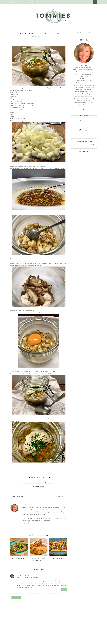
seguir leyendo (84, 109)
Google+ (87, 131)
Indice (31, 2)
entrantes (42, 487)
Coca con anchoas (58, 558)
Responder (64, 590)
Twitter (39, 482)
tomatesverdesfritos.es (30, 505)
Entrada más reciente (18, 496)
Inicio (13, 2)
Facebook (28, 482)
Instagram (80, 131)
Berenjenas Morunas (19, 558)
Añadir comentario (16, 598)
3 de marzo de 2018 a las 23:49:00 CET (28, 578)
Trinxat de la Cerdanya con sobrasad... (39, 559)
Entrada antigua (61, 496)
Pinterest (50, 482)
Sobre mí (21, 2)
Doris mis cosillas (23, 575)
